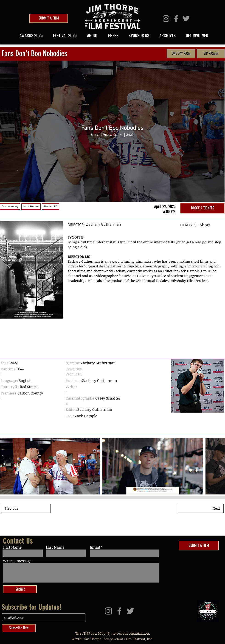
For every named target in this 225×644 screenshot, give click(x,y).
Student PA (50, 206)
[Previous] (26, 508)
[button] (63, 35)
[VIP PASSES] (211, 54)
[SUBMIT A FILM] (49, 18)
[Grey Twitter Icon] (186, 19)
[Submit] (20, 589)
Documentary (10, 206)
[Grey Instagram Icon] (166, 19)
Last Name (55, 547)
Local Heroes (31, 206)
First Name (12, 547)
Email (95, 547)
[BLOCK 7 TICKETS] (202, 208)
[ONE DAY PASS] (181, 54)
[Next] (201, 508)
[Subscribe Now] (19, 628)
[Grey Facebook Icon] (176, 19)
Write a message (17, 561)
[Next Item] (55, 270)
